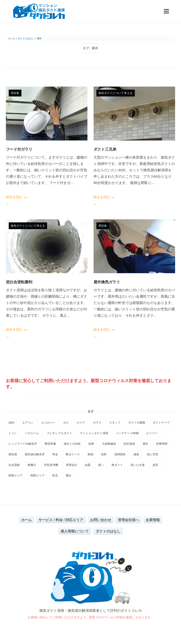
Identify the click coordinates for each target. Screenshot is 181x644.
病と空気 (152, 454)
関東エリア (16, 476)
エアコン (28, 423)
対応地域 (129, 444)
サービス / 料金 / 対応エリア (61, 520)
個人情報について (75, 531)
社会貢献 (14, 465)
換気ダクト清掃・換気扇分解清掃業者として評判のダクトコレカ (91, 610)
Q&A (11, 423)
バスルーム (32, 433)
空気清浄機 (51, 465)
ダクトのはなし (108, 531)
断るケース (73, 454)
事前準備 (50, 444)
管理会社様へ (128, 520)
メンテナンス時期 (127, 433)
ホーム (27, 520)
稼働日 (32, 465)
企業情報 (153, 520)
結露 (88, 465)
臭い (101, 465)
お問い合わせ (101, 520)
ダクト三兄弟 (105, 149)
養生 (69, 476)
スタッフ (115, 423)
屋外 (145, 444)
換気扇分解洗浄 (35, 454)
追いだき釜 (138, 465)
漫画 (136, 454)
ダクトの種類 (137, 423)
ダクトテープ (161, 423)
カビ (66, 423)
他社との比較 (72, 444)
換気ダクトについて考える (116, 93)
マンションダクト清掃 (94, 433)
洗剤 (104, 454)
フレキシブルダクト (59, 433)
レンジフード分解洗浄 (23, 444)
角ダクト (117, 465)
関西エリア (37, 476)
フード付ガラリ (19, 149)
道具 (155, 465)
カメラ (81, 423)
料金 (55, 454)
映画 (90, 454)
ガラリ (97, 423)
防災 (55, 476)
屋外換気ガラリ (107, 282)
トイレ (13, 433)
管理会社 (71, 465)
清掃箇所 (120, 454)
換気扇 (13, 454)
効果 (91, 444)
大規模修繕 (109, 444)
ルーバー (152, 433)
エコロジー (48, 423)
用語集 (15, 93)
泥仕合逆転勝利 (19, 282)
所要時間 (162, 444)
